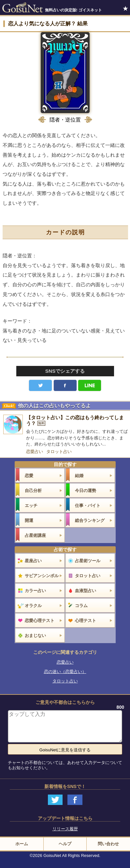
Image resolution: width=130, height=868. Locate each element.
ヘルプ (65, 844)
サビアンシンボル (42, 576)
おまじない (35, 635)
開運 (29, 520)
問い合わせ (108, 844)
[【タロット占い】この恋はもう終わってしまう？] (65, 431)
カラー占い (35, 591)
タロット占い (59, 452)
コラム (81, 606)
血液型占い (86, 591)
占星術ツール (88, 561)
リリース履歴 (65, 829)
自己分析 (33, 491)
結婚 (79, 476)
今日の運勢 (86, 491)
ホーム (22, 844)
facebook (65, 385)
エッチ (31, 505)
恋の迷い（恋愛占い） (65, 672)
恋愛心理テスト (40, 621)
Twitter (40, 385)
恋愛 (29, 476)
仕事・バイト (88, 505)
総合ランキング (90, 520)
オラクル (33, 606)
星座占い (33, 561)
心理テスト (86, 621)
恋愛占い (35, 452)
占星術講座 (35, 535)
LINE (90, 385)
